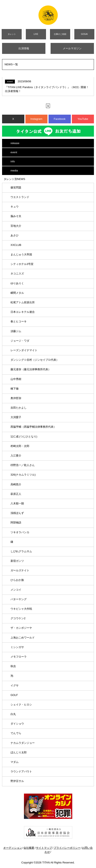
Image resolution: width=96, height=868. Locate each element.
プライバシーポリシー (67, 848)
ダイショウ (17, 724)
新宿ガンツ (17, 561)
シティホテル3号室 (22, 264)
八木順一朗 (17, 503)
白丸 (13, 714)
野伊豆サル (17, 781)
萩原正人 (16, 494)
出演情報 (24, 48)
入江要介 (16, 456)
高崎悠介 (16, 484)
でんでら (16, 733)
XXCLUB (16, 245)
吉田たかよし (19, 408)
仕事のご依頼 (60, 34)
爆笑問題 (16, 188)
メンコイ (16, 590)
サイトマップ (44, 848)
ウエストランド (20, 197)
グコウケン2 (18, 618)
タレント (12, 34)
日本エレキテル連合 (23, 312)
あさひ (15, 235)
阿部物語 (16, 523)
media (14, 171)
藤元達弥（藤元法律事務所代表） (31, 369)
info (13, 161)
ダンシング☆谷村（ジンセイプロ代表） (35, 360)
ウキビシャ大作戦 (21, 609)
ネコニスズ (17, 274)
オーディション (13, 848)
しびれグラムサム (21, 551)
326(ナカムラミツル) (23, 475)
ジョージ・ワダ (20, 341)
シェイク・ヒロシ (21, 705)
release (15, 143)
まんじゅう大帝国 (21, 254)
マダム (15, 762)
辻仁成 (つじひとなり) (24, 436)
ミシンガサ (17, 647)
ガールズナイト (20, 570)
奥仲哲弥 (16, 398)
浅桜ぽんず (17, 513)
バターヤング (19, 599)
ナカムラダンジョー (23, 743)
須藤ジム (16, 331)
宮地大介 (16, 226)
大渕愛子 (16, 417)
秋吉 (13, 666)
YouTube (83, 119)
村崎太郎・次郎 (20, 446)
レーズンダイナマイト (24, 350)
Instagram (36, 119)
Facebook (60, 119)
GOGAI (84, 34)
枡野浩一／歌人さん (23, 465)
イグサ (15, 685)
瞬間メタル (17, 293)
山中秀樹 (16, 379)
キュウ (15, 207)
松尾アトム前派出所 (23, 302)
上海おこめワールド (23, 638)
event (14, 152)
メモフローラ (19, 657)
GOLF (14, 695)
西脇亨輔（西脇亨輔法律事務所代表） (33, 427)
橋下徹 (15, 389)
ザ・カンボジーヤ (21, 628)
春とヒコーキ (19, 321)
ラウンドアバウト (21, 771)
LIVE (36, 34)
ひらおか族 (17, 580)
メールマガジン (72, 48)
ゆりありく (17, 283)
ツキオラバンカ (20, 532)
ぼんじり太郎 (19, 752)
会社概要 (29, 848)
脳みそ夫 (16, 216)
